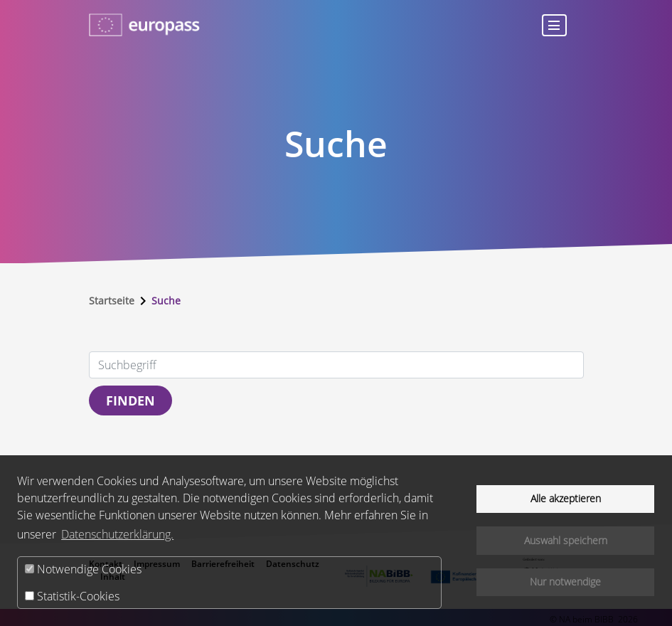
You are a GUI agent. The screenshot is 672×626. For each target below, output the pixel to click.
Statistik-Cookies (72, 596)
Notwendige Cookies (83, 569)
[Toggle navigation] (554, 25)
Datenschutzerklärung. (117, 534)
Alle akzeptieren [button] (566, 498)
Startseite (112, 301)
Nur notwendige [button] (565, 582)
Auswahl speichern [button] (566, 540)
